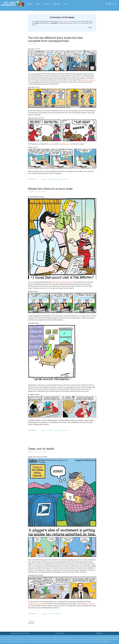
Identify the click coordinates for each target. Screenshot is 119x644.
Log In (65, 4)
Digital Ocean (36, 639)
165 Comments (32, 614)
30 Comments (31, 179)
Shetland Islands (64, 144)
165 (44, 452)
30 (34, 44)
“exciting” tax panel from (62, 282)
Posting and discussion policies (20, 633)
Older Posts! (31, 623)
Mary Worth (66, 179)
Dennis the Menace (58, 430)
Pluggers (50, 614)
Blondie (50, 179)
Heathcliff (66, 430)
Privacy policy (60, 633)
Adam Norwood (75, 639)
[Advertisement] (57, 441)
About (38, 4)
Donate (47, 4)
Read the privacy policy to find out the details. (105, 634)
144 (43, 192)
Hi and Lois (44, 614)
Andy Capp (44, 179)
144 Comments (32, 430)
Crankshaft (49, 430)
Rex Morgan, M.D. (58, 614)
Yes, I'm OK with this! (106, 638)
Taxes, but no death (41, 449)
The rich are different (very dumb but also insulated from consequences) (55, 39)
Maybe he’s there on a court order (50, 189)
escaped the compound (88, 80)
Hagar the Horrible (57, 179)
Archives (30, 4)
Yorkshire (51, 144)
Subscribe (56, 4)
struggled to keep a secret (36, 604)
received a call (67, 21)
